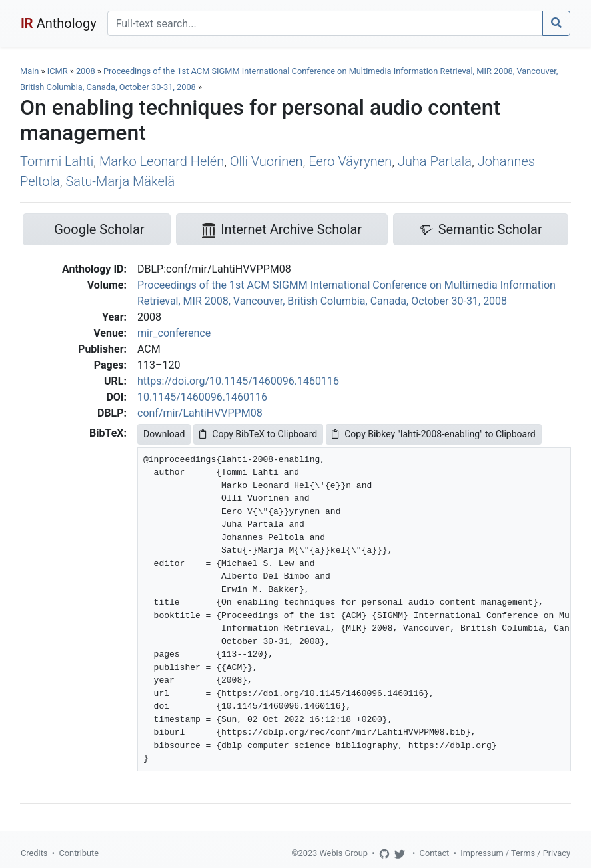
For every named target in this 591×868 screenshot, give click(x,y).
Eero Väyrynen (350, 161)
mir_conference (174, 333)
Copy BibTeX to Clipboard (258, 434)
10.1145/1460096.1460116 (202, 397)
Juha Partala (435, 161)
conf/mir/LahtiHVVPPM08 (200, 413)
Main (29, 71)
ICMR (58, 71)
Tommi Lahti (57, 161)
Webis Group (343, 853)
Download (164, 434)
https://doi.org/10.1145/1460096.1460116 (238, 381)
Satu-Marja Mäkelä (120, 181)
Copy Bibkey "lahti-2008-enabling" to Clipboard (433, 434)
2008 (86, 71)
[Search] (325, 23)
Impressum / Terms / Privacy (515, 853)
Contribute (79, 853)
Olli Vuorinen (267, 161)
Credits (34, 853)
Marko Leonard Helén (162, 161)
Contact (435, 853)
